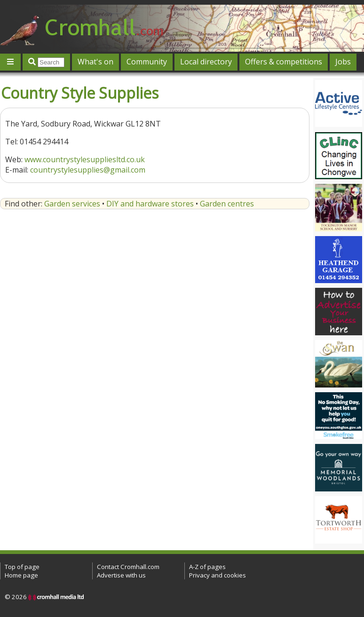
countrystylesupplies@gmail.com (88, 170)
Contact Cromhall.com (128, 567)
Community (147, 62)
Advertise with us (121, 575)
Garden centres (227, 204)
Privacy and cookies (218, 575)
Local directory (206, 62)
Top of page (22, 567)
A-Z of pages (207, 567)
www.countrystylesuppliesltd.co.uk (85, 159)
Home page (21, 575)
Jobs (343, 62)
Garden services (72, 204)
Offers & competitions (284, 62)
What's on (95, 62)
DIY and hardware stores (150, 204)
